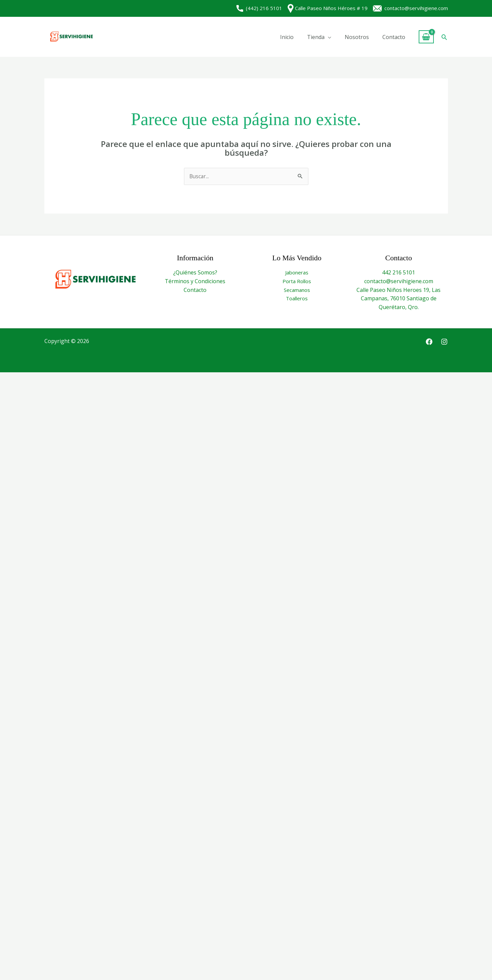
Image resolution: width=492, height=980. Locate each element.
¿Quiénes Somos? (195, 273)
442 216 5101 (399, 273)
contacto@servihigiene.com (410, 8)
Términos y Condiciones (195, 281)
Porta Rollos (297, 281)
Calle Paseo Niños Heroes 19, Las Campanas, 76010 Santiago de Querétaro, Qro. (399, 298)
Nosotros (357, 37)
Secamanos (297, 290)
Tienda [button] (316, 37)
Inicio (287, 37)
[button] (444, 37)
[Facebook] (429, 342)
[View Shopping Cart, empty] (426, 37)
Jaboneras (297, 273)
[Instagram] (444, 342)
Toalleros (297, 299)
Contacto (394, 37)
